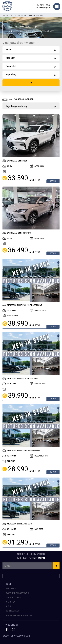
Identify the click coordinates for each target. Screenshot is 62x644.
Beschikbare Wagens (33, 16)
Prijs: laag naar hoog (16, 106)
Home (17, 16)
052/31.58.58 (44, 5)
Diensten (10, 602)
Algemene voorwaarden (19, 615)
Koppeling (11, 74)
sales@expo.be (43, 8)
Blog (8, 606)
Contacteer (12, 611)
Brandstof (11, 66)
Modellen (11, 58)
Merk (8, 50)
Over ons (10, 588)
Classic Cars (13, 597)
